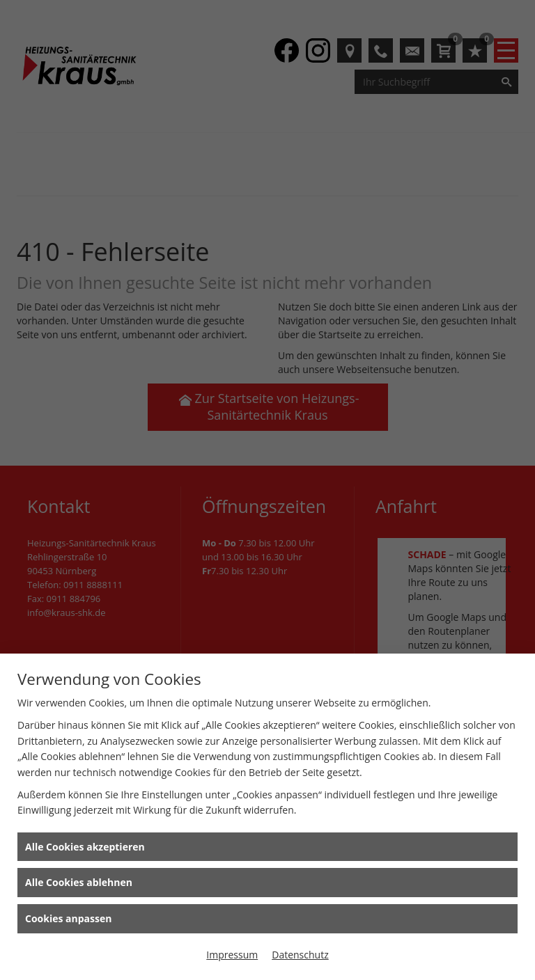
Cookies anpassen (68, 918)
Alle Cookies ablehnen (79, 882)
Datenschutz (300, 955)
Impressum (232, 955)
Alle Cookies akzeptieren (85, 847)
